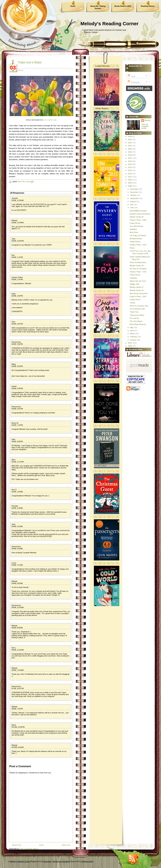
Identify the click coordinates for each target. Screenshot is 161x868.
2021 (130, 146)
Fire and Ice (134, 318)
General (28, 182)
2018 (130, 155)
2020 (130, 149)
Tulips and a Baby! (30, 62)
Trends (132, 303)
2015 (130, 164)
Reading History (148, 6)
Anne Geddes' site (50, 120)
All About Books (136, 239)
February (134, 337)
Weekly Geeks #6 (137, 290)
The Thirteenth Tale (137, 309)
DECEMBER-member (138, 211)
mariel (14, 386)
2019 (130, 152)
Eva (13, 255)
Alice (14, 460)
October (133, 195)
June (132, 208)
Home (73, 6)
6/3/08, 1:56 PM (17, 296)
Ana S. (14, 490)
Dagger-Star (134, 284)
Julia (13, 239)
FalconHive (47, 861)
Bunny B (15, 423)
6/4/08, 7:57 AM (17, 565)
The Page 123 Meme (138, 236)
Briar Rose (134, 232)
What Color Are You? (138, 281)
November (134, 192)
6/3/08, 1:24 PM (17, 279)
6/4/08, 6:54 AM (17, 549)
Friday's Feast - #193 (138, 272)
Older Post (66, 845)
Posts (131, 76)
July (132, 205)
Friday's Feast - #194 (138, 245)
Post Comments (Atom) (29, 849)
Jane (14, 524)
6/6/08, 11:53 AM (18, 670)
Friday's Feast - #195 (138, 220)
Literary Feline (17, 277)
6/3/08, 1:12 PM (17, 257)
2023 (130, 140)
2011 (130, 177)
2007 (130, 343)
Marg (14, 364)
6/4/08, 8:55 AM (17, 583)
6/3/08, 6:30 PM (17, 366)
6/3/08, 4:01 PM (17, 324)
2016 (130, 161)
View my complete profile (145, 126)
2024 (130, 136)
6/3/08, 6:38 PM (17, 389)
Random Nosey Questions (140, 214)
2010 (130, 180)
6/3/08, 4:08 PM (17, 344)
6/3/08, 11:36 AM (18, 200)
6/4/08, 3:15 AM (17, 526)
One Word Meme (136, 226)
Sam (13, 322)
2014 (130, 167)
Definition (133, 229)
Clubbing (133, 278)
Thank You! (134, 312)
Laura (14, 563)
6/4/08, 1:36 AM (17, 508)
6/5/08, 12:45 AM (18, 607)
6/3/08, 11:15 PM (18, 462)
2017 (130, 158)
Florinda (15, 506)
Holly (14, 294)
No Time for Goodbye (138, 269)
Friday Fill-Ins (135, 223)
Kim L (14, 648)
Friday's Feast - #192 (138, 296)
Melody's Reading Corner (110, 24)
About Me (21, 182)
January (133, 340)
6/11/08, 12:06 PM (18, 727)
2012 (130, 174)
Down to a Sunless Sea (139, 306)
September (135, 198)
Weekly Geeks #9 (137, 217)
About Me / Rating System (98, 7)
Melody (14, 220)
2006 (130, 346)
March (133, 334)
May (132, 327)
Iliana (14, 725)
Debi (13, 439)
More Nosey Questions (139, 293)
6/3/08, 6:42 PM (17, 409)
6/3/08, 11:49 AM (18, 223)
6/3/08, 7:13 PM (17, 425)
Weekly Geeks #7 (137, 287)
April (132, 331)
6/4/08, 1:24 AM (17, 492)
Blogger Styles (88, 861)
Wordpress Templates (61, 861)
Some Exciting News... (138, 262)
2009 (130, 183)
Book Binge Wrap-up (138, 324)
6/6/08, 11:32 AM (18, 650)
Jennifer (15, 198)
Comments (133, 82)
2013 (130, 170)
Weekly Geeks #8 (137, 266)
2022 (130, 143)
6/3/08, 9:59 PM (17, 442)
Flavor (132, 248)
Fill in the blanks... (137, 321)
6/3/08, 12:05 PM (18, 241)
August (133, 201)
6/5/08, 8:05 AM (17, 628)
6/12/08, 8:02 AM (18, 747)
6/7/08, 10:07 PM (18, 688)
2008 (130, 186)
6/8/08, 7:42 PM (17, 709)
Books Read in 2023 (123, 6)
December (134, 189)
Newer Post (17, 845)
